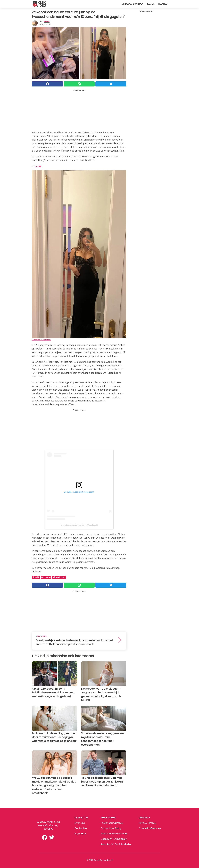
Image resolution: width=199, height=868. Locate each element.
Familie (151, 4)
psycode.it (80, 834)
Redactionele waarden (114, 834)
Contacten (81, 828)
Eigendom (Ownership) (114, 839)
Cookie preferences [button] (150, 828)
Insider (38, 166)
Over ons (80, 823)
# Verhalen (59, 577)
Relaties (163, 4)
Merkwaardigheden (132, 4)
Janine (47, 22)
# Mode (46, 577)
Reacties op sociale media (116, 844)
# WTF (36, 577)
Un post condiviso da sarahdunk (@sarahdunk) (79, 525)
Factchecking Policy (112, 823)
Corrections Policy (111, 828)
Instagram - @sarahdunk (41, 340)
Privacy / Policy (147, 823)
